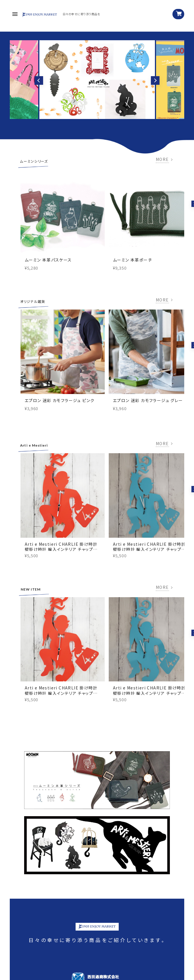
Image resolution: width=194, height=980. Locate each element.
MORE (162, 159)
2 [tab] (97, 115)
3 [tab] (102, 115)
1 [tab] (92, 115)
